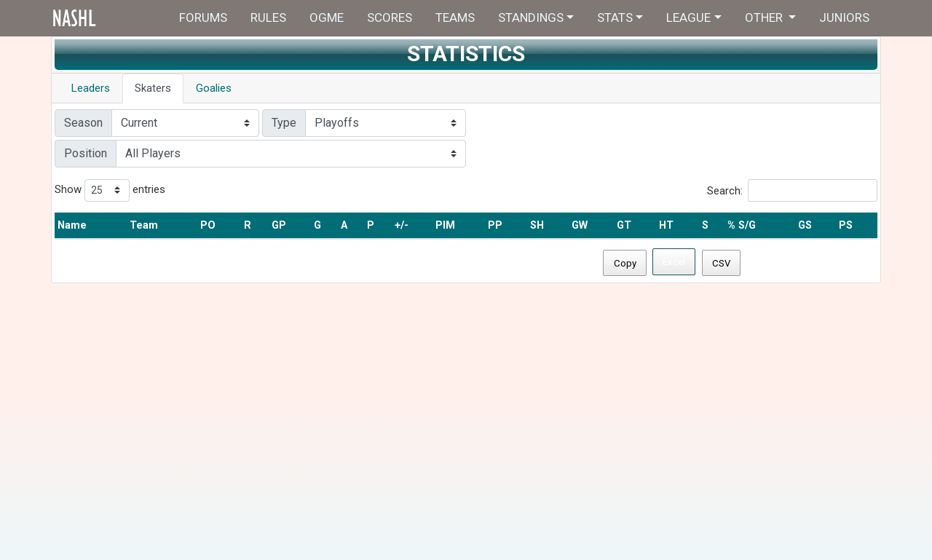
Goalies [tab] (214, 88)
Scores (390, 17)
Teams (455, 17)
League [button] (688, 17)
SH (537, 225)
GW (580, 225)
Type (284, 123)
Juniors (844, 17)
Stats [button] (615, 17)
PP (495, 225)
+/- (402, 225)
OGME (327, 17)
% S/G (742, 225)
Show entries (110, 190)
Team (144, 225)
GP (279, 225)
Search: (792, 190)
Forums (203, 17)
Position (86, 153)
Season (83, 123)
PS (846, 225)
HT (666, 225)
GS (805, 225)
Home (103, 18)
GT (624, 225)
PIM (445, 225)
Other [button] (765, 17)
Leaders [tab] (91, 88)
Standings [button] (531, 17)
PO (208, 225)
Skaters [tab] (153, 88)
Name (72, 225)
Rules (268, 17)
